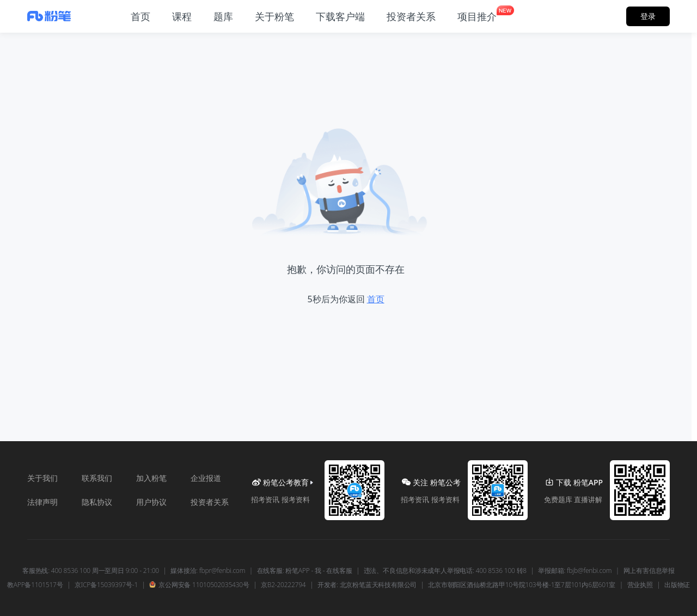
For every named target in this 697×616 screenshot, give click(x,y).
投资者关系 (210, 502)
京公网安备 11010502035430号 (199, 585)
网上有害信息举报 (649, 571)
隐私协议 (97, 502)
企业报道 (206, 478)
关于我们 (42, 478)
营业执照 (640, 585)
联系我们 (97, 478)
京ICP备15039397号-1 (106, 585)
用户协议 (151, 502)
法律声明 (42, 502)
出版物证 (677, 585)
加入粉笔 (151, 478)
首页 (376, 299)
